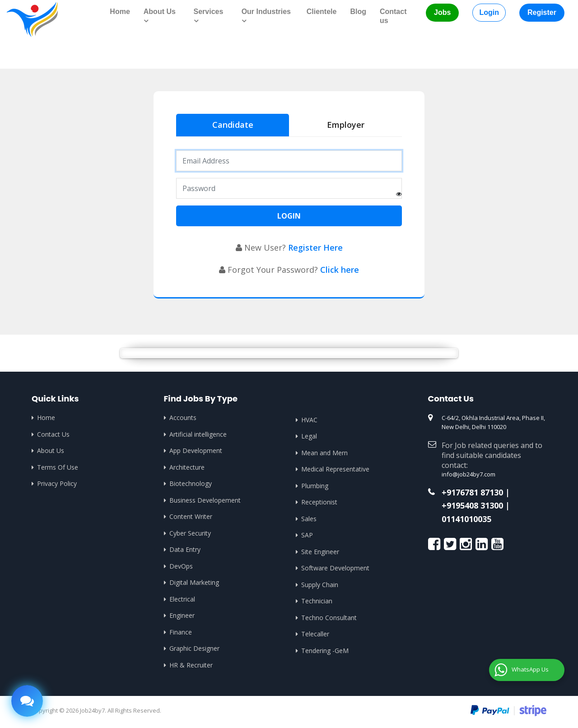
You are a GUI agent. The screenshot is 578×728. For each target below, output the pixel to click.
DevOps (181, 566)
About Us (51, 450)
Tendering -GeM (325, 651)
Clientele (322, 12)
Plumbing (315, 486)
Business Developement (205, 500)
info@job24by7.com (468, 474)
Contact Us (53, 434)
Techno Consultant (329, 618)
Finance (181, 632)
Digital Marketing (194, 582)
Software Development (335, 568)
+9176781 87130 (472, 493)
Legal (309, 436)
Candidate (233, 125)
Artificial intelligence (198, 434)
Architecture (187, 467)
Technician (317, 601)
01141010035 (466, 519)
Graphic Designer (194, 648)
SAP (307, 535)
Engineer (182, 615)
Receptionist (319, 502)
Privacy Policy (57, 483)
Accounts (183, 418)
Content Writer (191, 516)
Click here (340, 270)
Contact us (393, 16)
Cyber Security (190, 533)
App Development (196, 450)
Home (120, 12)
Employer (346, 125)
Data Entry (185, 549)
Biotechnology (191, 483)
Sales (309, 519)
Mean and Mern (324, 453)
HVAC (309, 420)
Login (489, 12)
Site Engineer (320, 552)
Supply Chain (320, 585)
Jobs (442, 12)
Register (542, 12)
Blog (358, 12)
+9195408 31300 (472, 506)
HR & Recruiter (191, 665)
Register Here (315, 247)
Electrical (182, 599)
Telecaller (315, 634)
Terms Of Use (58, 467)
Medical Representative (335, 469)
